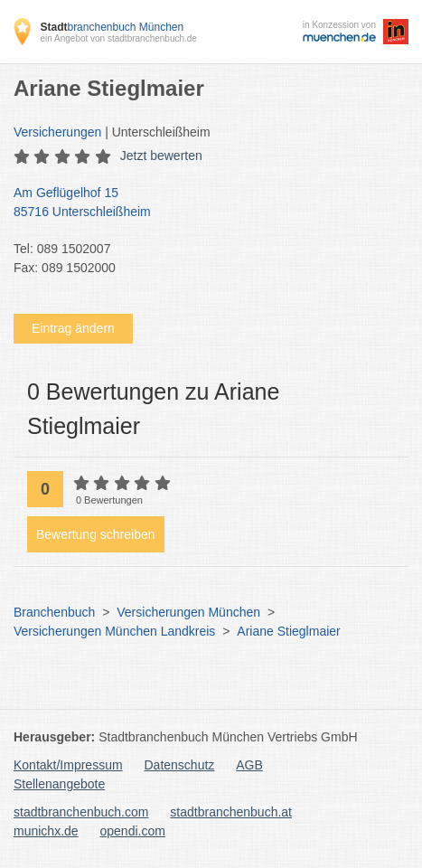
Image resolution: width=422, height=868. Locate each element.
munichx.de (46, 831)
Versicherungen (57, 132)
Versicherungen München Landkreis (114, 631)
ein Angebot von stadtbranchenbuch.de (118, 38)
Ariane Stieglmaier (288, 631)
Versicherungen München (188, 612)
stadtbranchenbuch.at (231, 812)
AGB (249, 765)
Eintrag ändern (73, 328)
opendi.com (132, 831)
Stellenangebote (59, 784)
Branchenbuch (54, 612)
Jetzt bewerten (161, 156)
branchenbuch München (112, 27)
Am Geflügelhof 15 (202, 203)
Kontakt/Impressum (68, 765)
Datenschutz (180, 765)
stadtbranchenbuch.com (81, 812)
